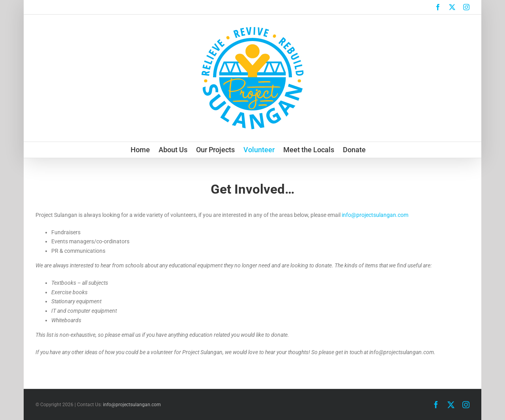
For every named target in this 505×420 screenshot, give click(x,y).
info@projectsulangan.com (375, 215)
